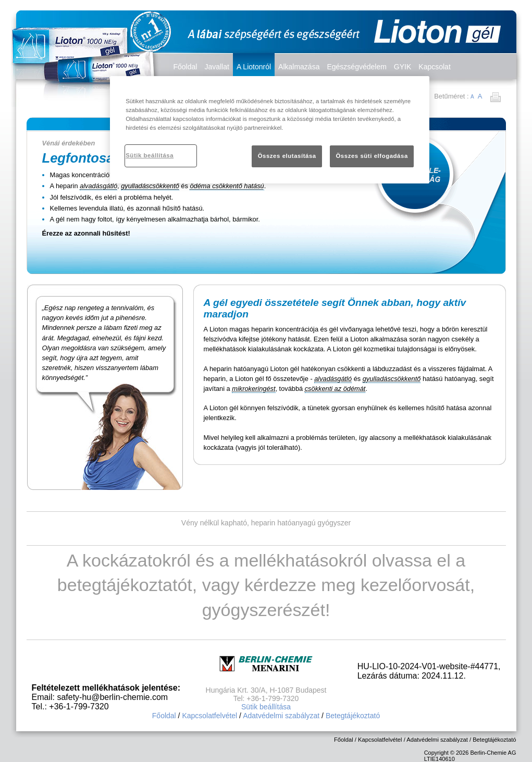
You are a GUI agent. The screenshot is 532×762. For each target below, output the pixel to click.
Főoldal (185, 67)
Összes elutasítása (287, 156)
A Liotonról (254, 67)
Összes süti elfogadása (372, 156)
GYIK (403, 67)
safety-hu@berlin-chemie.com (112, 697)
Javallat (216, 67)
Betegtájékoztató (353, 716)
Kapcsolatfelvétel (209, 716)
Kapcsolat (434, 67)
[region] (270, 130)
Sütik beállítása (266, 707)
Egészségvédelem (356, 67)
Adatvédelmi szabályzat (281, 716)
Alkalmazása (299, 67)
